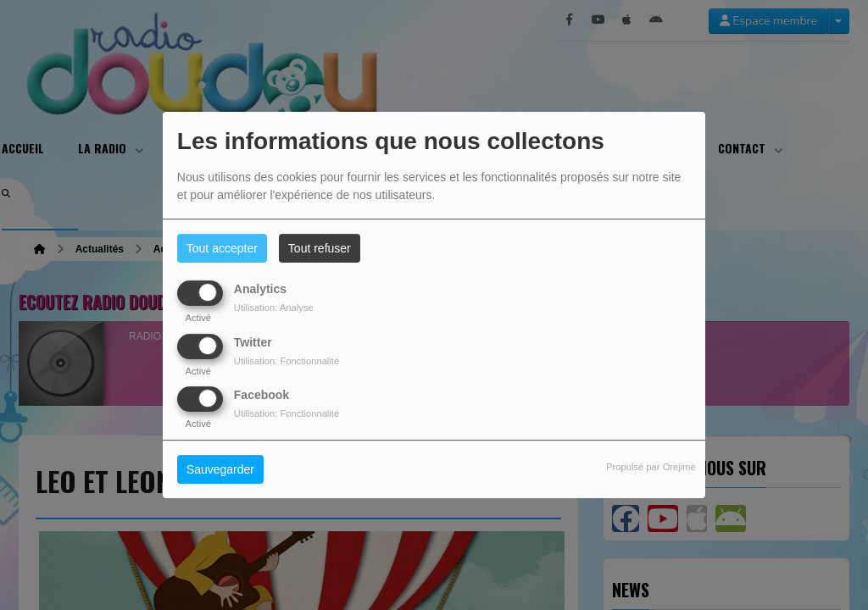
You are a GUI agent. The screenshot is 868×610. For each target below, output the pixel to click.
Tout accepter (222, 248)
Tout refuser (320, 248)
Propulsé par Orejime (651, 467)
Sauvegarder (220, 469)
